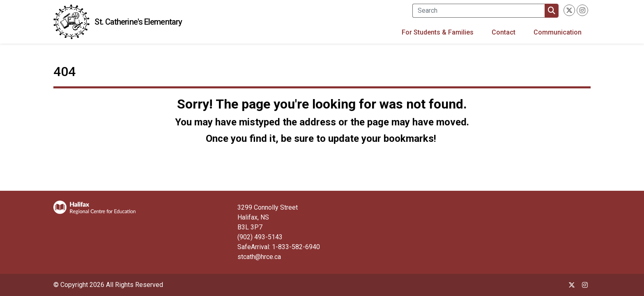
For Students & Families (438, 32)
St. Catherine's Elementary (138, 22)
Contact (504, 32)
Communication (558, 32)
